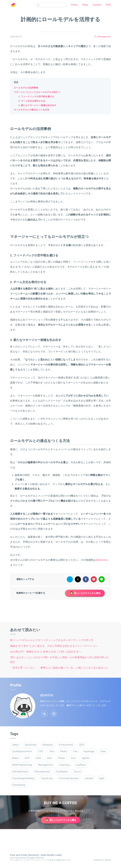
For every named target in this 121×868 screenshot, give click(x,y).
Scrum (78, 772)
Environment (66, 745)
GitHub (108, 860)
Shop (85, 5)
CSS (41, 751)
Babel (15, 758)
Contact (97, 5)
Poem (74, 5)
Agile (102, 778)
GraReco (81, 765)
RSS (108, 5)
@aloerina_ (102, 560)
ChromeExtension (69, 778)
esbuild (89, 778)
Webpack (48, 745)
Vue (75, 751)
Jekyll (15, 745)
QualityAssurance (22, 751)
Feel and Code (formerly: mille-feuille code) (36, 855)
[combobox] (51, 5)
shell (38, 758)
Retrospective (42, 772)
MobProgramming (22, 765)
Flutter (61, 758)
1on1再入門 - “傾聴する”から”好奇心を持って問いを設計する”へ (46, 652)
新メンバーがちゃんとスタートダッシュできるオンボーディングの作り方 (52, 640)
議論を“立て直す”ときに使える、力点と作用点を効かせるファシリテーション (54, 646)
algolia (85, 758)
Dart (49, 758)
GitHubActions (20, 772)
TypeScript (47, 778)
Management (104, 37)
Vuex (103, 751)
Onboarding (19, 785)
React (64, 751)
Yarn (52, 751)
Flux (73, 758)
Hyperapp (89, 751)
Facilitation (62, 772)
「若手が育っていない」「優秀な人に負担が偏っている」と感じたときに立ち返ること (59, 668)
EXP (27, 758)
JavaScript (30, 745)
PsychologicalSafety (23, 778)
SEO (82, 745)
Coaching (64, 765)
